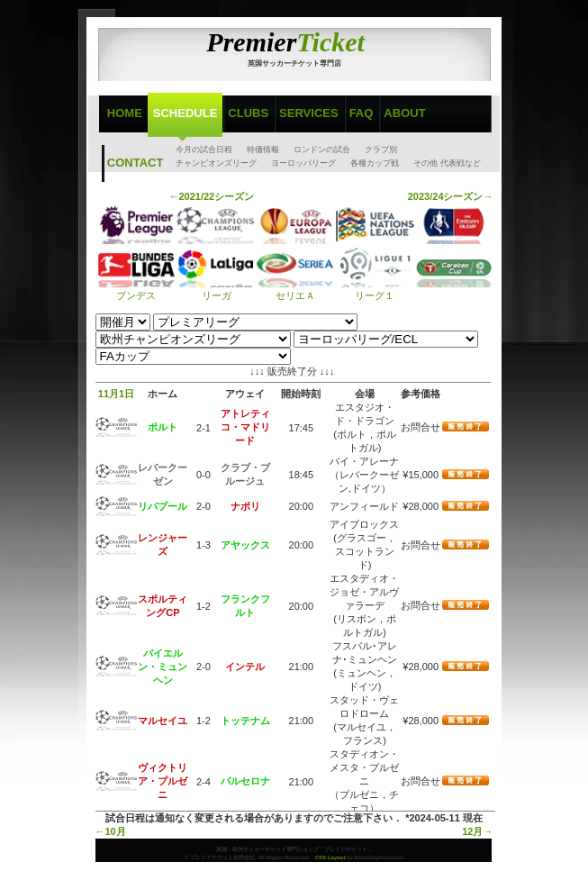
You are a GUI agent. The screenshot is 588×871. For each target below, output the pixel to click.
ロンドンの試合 (322, 150)
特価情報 (263, 150)
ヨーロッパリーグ (303, 163)
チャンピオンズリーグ (216, 163)
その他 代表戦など (447, 163)
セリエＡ (295, 290)
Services (309, 113)
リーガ (215, 290)
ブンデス (136, 290)
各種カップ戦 (375, 163)
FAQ (362, 113)
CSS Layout (330, 857)
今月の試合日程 (204, 150)
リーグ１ (375, 290)
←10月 (111, 831)
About (404, 113)
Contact (136, 163)
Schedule (185, 113)
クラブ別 (381, 150)
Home (125, 113)
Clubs (248, 113)
